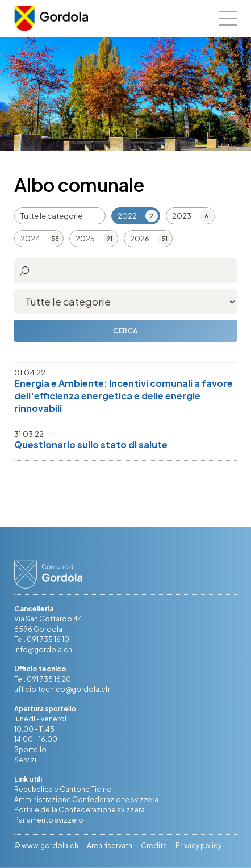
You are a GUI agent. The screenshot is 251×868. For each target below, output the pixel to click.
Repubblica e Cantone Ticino (63, 789)
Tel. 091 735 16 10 (42, 639)
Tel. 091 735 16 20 (43, 679)
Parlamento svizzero (49, 820)
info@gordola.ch (43, 650)
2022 (127, 216)
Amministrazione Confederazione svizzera (86, 800)
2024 (30, 239)
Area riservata (110, 846)
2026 (140, 239)
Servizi (25, 760)
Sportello (30, 750)
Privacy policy (198, 846)
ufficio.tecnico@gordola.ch (62, 689)
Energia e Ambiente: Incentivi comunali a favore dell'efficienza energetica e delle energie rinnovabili (124, 396)
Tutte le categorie (51, 216)
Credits (154, 846)
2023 (182, 216)
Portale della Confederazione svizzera (80, 810)
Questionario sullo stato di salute (91, 445)
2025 (85, 239)
